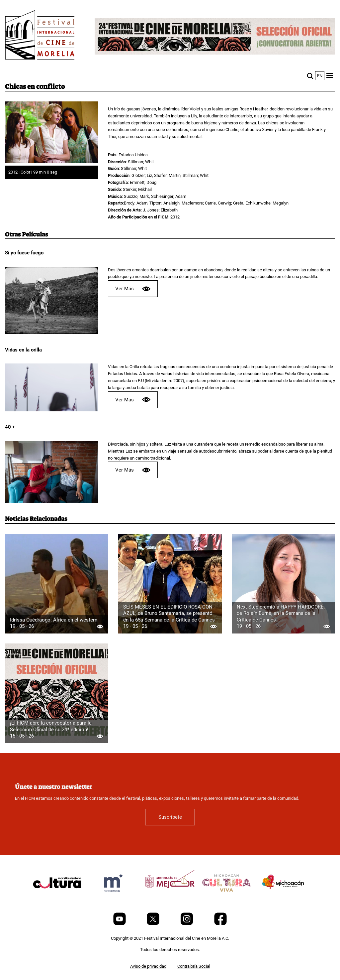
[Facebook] (220, 924)
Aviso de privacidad (148, 966)
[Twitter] (154, 924)
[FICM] (40, 36)
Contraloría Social (194, 966)
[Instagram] (187, 924)
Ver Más (133, 289)
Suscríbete (170, 817)
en (320, 76)
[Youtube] (120, 924)
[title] (57, 899)
